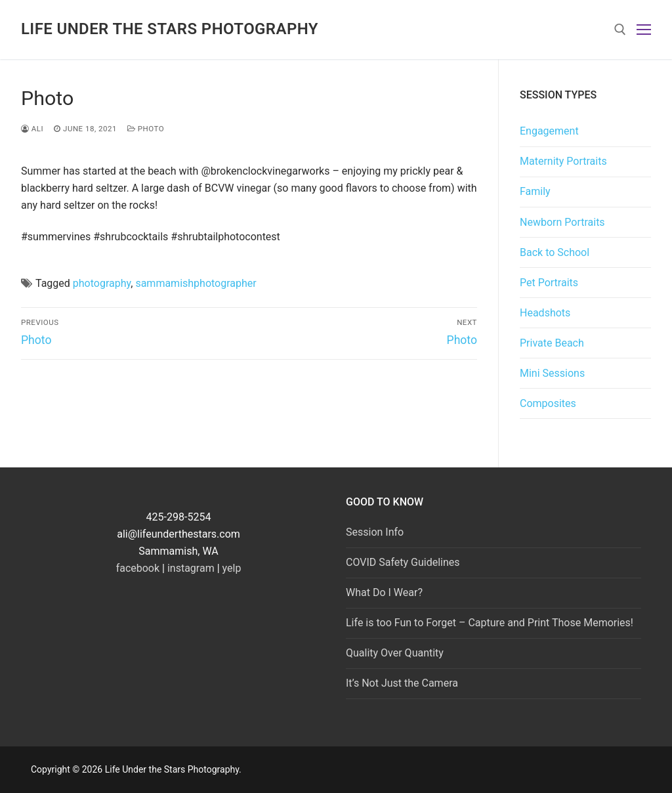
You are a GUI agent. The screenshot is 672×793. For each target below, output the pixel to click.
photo (146, 129)
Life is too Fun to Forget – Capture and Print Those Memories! (490, 623)
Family (535, 191)
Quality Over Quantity (395, 653)
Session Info (375, 532)
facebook (138, 568)
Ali (32, 129)
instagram (191, 568)
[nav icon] (644, 30)
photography (102, 283)
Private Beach (552, 343)
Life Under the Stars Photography (170, 29)
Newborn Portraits (562, 222)
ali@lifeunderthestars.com (178, 534)
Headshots (545, 313)
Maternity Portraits (563, 161)
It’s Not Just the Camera (402, 683)
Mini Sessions (552, 373)
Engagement (549, 131)
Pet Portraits (549, 283)
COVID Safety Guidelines (403, 562)
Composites (548, 403)
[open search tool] (620, 30)
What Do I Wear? (384, 592)
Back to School (555, 252)
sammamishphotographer (196, 283)
